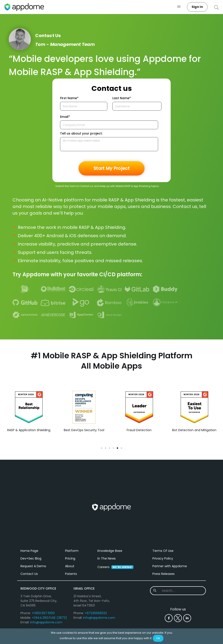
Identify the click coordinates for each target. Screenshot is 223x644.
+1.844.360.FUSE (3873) (49, 621)
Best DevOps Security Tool (84, 430)
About (70, 570)
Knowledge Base (110, 554)
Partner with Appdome (170, 570)
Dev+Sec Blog (31, 562)
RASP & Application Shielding (29, 430)
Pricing (70, 562)
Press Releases (164, 577)
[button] (179, 7)
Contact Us (29, 577)
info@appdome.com (46, 626)
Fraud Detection (139, 430)
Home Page (29, 554)
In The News (107, 562)
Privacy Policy (163, 562)
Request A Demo (33, 570)
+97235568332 (96, 617)
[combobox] (178, 594)
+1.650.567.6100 (43, 617)
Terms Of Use (163, 554)
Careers (115, 570)
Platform (72, 554)
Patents (71, 577)
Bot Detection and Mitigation (194, 430)
